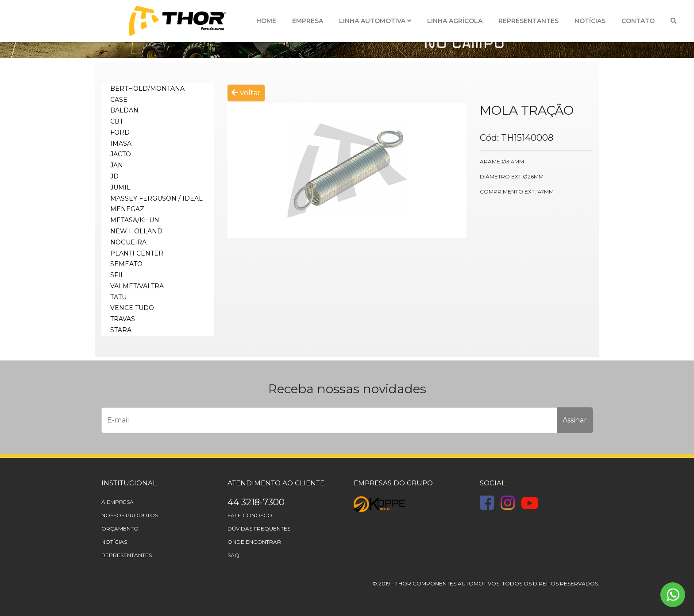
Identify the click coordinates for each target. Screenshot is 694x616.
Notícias (590, 21)
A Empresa (118, 502)
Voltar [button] (246, 93)
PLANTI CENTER (137, 253)
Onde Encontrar (254, 542)
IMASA (121, 143)
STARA (121, 330)
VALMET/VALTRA (137, 286)
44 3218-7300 (256, 502)
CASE (119, 100)
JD (114, 176)
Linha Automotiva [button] (375, 21)
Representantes (528, 21)
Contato (638, 21)
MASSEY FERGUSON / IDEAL (156, 198)
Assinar (575, 420)
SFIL (117, 275)
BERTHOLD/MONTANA (147, 89)
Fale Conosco (250, 515)
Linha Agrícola (455, 21)
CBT (117, 121)
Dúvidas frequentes (259, 529)
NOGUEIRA (128, 242)
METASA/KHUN (135, 220)
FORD (120, 132)
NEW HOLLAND (136, 231)
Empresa (308, 21)
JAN (117, 165)
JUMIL (120, 187)
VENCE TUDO (132, 308)
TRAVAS (123, 319)
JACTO (121, 154)
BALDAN (124, 110)
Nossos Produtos (130, 515)
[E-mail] (329, 420)
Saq (233, 555)
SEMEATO (126, 264)
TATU (118, 297)
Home (266, 21)
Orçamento (120, 529)
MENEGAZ (127, 209)
